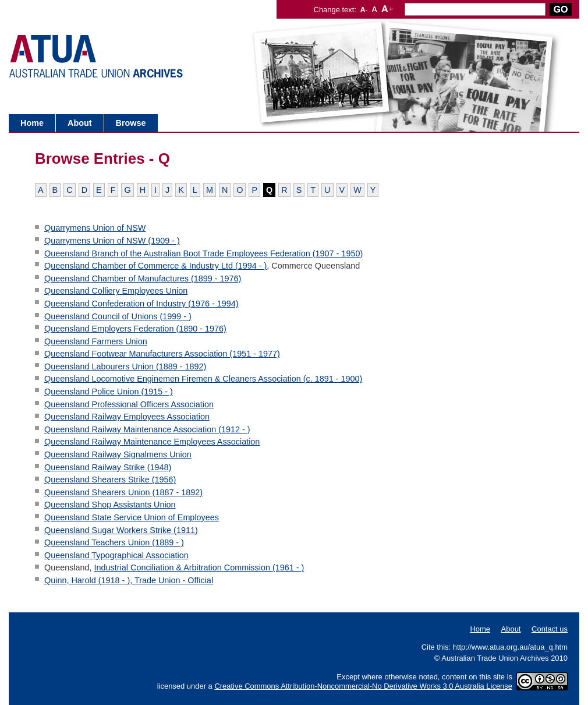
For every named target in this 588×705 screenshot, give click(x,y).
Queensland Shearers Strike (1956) (110, 480)
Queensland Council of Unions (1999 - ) (118, 316)
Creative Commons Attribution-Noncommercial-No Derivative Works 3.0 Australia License (363, 686)
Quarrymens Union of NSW (95, 228)
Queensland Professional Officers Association (129, 404)
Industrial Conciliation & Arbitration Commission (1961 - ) (199, 567)
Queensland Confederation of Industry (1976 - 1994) (141, 304)
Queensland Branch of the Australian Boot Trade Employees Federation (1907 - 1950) (203, 253)
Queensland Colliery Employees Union (116, 291)
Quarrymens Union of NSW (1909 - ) (112, 241)
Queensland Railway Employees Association (127, 417)
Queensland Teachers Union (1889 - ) (114, 542)
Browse (131, 123)
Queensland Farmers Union (96, 341)
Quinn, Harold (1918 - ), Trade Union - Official (129, 580)
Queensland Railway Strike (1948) (108, 467)
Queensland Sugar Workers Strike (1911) (121, 530)
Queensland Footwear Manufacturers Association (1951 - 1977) (162, 354)
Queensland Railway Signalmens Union (118, 454)
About (80, 123)
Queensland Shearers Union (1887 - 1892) (123, 492)
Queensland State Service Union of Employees (132, 517)
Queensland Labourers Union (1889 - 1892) (125, 366)
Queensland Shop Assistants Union (110, 505)
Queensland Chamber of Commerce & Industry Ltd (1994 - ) (155, 266)
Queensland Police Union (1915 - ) (109, 392)
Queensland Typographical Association (116, 555)
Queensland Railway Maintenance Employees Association (152, 442)
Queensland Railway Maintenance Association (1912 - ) (147, 429)
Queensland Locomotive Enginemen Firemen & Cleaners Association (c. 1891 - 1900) (203, 379)
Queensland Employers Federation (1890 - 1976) (135, 329)
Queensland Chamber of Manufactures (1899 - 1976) (143, 279)
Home (32, 123)
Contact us (550, 629)
